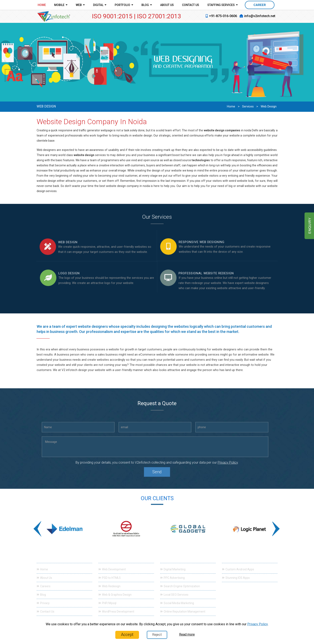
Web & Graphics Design (115, 591)
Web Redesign (109, 583)
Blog (147, 5)
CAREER (260, 5)
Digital (100, 5)
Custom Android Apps (238, 566)
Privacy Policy (228, 466)
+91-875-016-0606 (223, 16)
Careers (44, 583)
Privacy (43, 600)
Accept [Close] (127, 635)
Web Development (112, 566)
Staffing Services (223, 5)
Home (42, 5)
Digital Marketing (173, 566)
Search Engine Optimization (180, 583)
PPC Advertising (172, 575)
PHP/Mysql (107, 600)
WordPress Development (116, 608)
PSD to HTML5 (110, 575)
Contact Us (191, 5)
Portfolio (124, 5)
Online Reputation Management (183, 608)
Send (157, 475)
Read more (187, 634)
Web (80, 5)
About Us (167, 5)
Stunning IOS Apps (236, 575)
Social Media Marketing (177, 600)
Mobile (61, 5)
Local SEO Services (174, 591)
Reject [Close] (157, 635)
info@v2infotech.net (260, 16)
